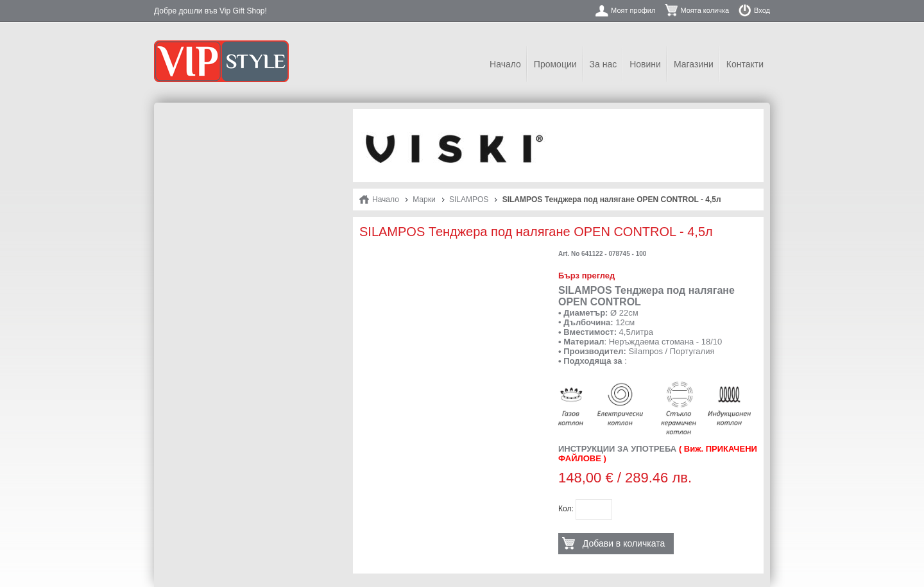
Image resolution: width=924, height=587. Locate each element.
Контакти (745, 64)
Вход (762, 10)
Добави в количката (624, 543)
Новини (645, 64)
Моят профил (633, 10)
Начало (505, 64)
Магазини (694, 64)
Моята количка (705, 10)
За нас (603, 64)
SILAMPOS (469, 200)
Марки (424, 200)
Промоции (555, 64)
